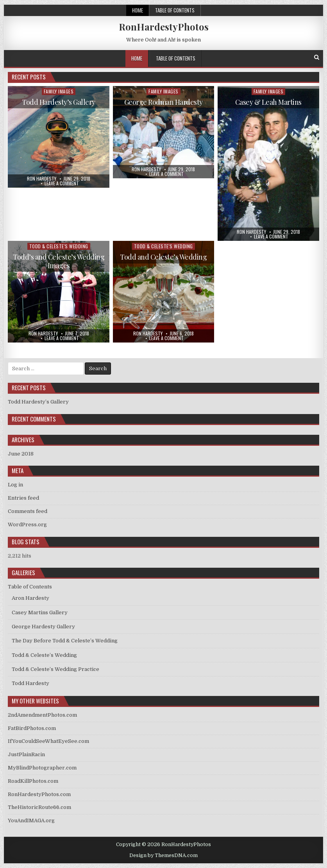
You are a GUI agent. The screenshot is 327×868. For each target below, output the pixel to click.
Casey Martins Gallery (40, 612)
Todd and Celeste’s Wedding (163, 257)
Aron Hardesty (30, 598)
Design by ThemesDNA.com (163, 855)
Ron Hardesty (42, 179)
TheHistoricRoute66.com (39, 807)
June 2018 (21, 454)
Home (138, 10)
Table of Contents (175, 10)
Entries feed (23, 498)
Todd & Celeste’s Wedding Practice (55, 669)
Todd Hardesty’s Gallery (59, 102)
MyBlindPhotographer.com (42, 768)
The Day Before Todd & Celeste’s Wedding (65, 641)
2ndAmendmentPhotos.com (42, 715)
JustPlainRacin (26, 754)
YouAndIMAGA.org (31, 820)
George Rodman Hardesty (163, 102)
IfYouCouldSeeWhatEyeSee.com (48, 741)
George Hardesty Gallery (43, 627)
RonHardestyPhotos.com (39, 794)
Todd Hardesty (30, 683)
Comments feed (28, 511)
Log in (15, 485)
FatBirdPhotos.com (32, 728)
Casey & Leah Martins (268, 102)
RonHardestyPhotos (164, 27)
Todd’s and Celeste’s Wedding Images (59, 261)
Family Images (59, 91)
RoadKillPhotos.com (33, 781)
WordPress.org (27, 525)
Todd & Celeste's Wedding (59, 246)
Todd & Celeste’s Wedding (44, 655)
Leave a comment (62, 183)
